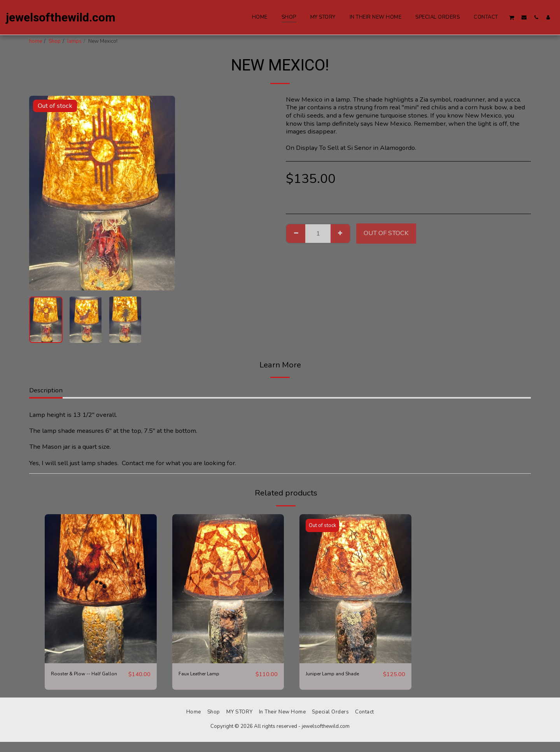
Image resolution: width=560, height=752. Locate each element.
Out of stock (386, 233)
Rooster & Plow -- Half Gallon (84, 679)
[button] (512, 17)
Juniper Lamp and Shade (340, 674)
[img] (101, 589)
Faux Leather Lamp (206, 674)
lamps (74, 41)
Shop (55, 41)
